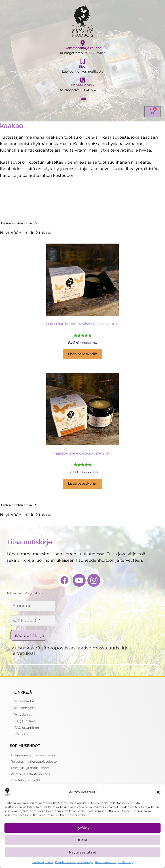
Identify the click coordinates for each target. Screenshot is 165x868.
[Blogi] (83, 62)
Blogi (83, 67)
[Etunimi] (33, 606)
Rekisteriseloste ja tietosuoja (74, 862)
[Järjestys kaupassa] (19, 223)
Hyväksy (82, 828)
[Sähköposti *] (33, 620)
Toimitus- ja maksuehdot (30, 768)
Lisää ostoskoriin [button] (83, 354)
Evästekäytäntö (42, 862)
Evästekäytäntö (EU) (27, 780)
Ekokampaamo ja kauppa (82, 48)
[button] (158, 792)
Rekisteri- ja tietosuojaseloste (34, 762)
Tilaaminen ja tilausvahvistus (33, 755)
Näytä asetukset (82, 852)
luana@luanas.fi (82, 85)
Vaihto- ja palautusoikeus (30, 774)
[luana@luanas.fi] (83, 80)
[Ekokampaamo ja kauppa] (83, 43)
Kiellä (83, 840)
